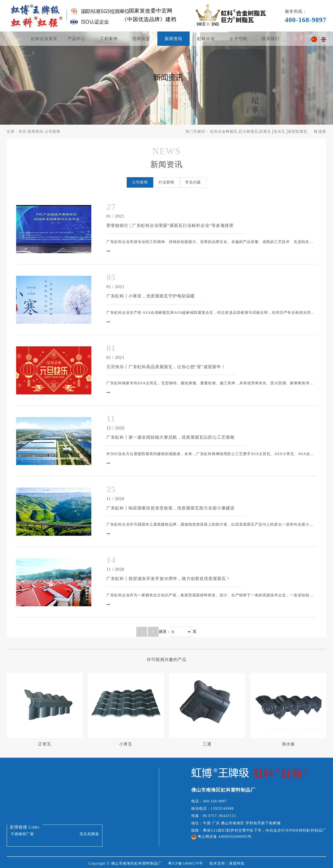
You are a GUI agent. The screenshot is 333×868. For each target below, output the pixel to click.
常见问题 (193, 182)
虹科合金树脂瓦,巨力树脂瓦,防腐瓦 (241, 132)
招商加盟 (141, 39)
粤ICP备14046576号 (185, 861)
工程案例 (109, 39)
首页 (22, 132)
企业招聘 (238, 39)
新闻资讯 (174, 39)
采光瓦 (280, 132)
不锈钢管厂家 (22, 832)
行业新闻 (166, 182)
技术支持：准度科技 (227, 861)
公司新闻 (53, 132)
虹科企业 (206, 39)
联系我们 (271, 39)
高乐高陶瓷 (89, 832)
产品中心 (76, 39)
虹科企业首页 (44, 39)
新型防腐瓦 (298, 132)
